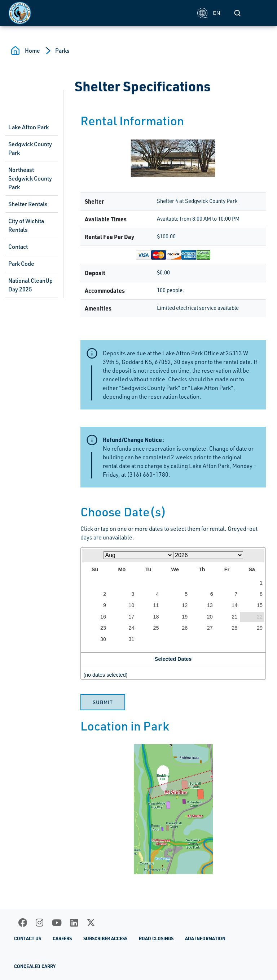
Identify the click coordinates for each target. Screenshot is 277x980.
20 (210, 617)
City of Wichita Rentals (26, 225)
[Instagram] (39, 923)
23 (103, 628)
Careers (62, 938)
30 (103, 639)
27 (210, 628)
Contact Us (28, 938)
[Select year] (208, 555)
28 (234, 628)
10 (131, 605)
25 (156, 628)
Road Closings (156, 938)
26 (185, 628)
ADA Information (205, 938)
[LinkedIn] (74, 923)
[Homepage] (99, 13)
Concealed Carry (35, 966)
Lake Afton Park (28, 127)
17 (131, 617)
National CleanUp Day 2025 (30, 285)
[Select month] (138, 555)
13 (210, 605)
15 (260, 605)
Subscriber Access (105, 938)
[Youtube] (57, 923)
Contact (18, 247)
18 (156, 617)
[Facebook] (23, 923)
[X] (91, 923)
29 (260, 628)
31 (131, 639)
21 (234, 617)
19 (185, 617)
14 (234, 605)
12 (185, 605)
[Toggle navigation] (260, 13)
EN (209, 13)
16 (103, 617)
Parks (62, 51)
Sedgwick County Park (30, 148)
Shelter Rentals (28, 204)
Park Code (21, 264)
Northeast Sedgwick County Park (30, 178)
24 (131, 628)
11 (156, 605)
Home (32, 51)
